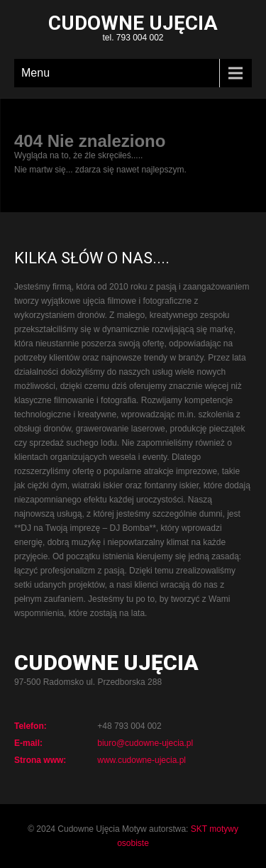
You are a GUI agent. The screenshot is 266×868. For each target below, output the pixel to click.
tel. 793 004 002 (133, 29)
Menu (35, 73)
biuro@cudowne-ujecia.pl (145, 743)
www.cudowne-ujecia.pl (142, 760)
